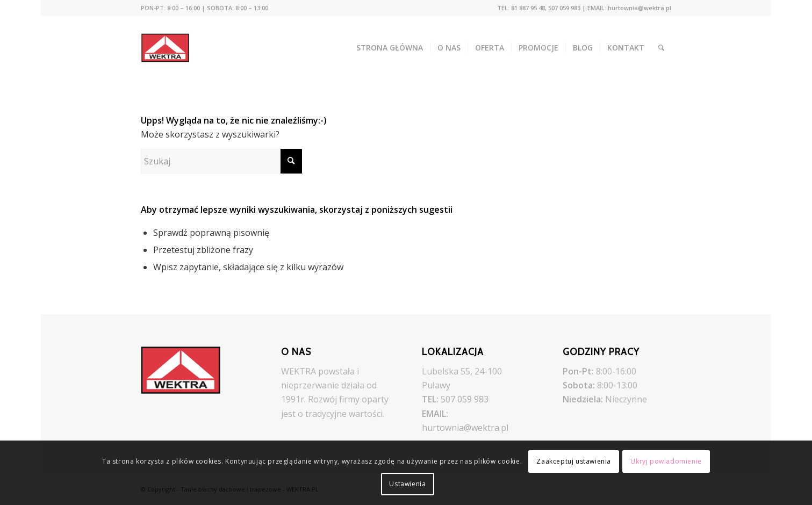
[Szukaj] (661, 48)
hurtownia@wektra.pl (465, 428)
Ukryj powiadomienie (666, 461)
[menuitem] (204, 8)
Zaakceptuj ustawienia (574, 461)
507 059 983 (465, 399)
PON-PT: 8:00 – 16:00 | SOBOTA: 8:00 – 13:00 (204, 8)
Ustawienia (407, 484)
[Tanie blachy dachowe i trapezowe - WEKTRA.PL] (173, 48)
